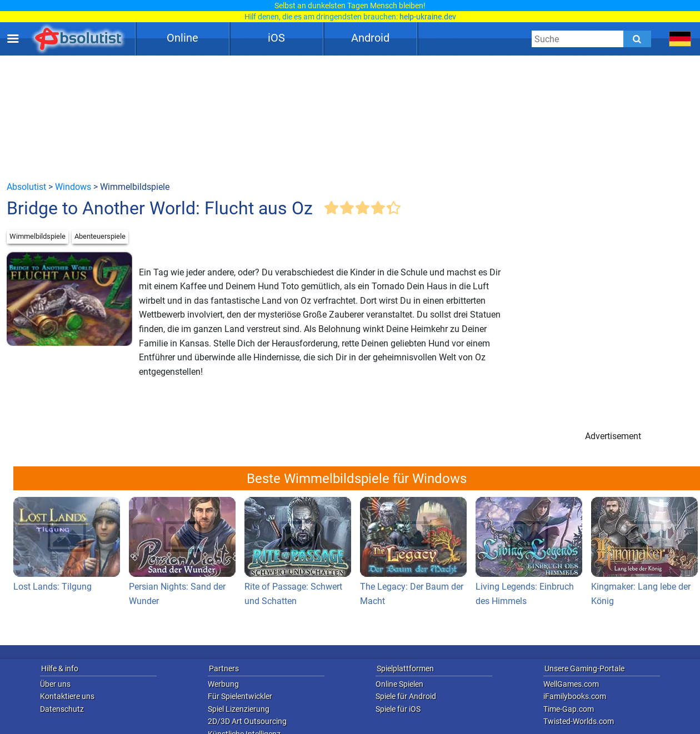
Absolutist (26, 187)
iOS (276, 38)
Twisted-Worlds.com (579, 721)
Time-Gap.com (569, 709)
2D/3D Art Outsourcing (247, 721)
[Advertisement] (350, 118)
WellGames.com (571, 684)
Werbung (223, 684)
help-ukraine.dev (428, 17)
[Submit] (637, 39)
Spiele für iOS (398, 709)
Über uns (55, 684)
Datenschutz (62, 709)
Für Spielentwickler (240, 696)
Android (370, 38)
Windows (73, 187)
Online (182, 38)
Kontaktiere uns (67, 696)
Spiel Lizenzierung (239, 709)
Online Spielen (399, 684)
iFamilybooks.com (575, 696)
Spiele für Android (406, 696)
